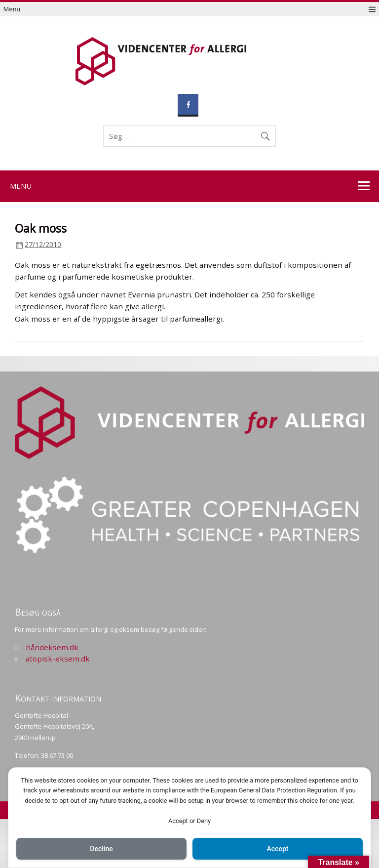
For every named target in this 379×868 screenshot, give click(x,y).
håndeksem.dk (52, 647)
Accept (278, 849)
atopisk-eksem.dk (58, 659)
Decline (101, 849)
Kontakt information (58, 698)
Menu (12, 9)
